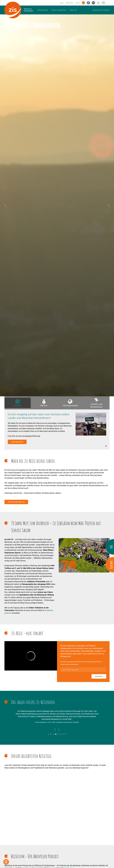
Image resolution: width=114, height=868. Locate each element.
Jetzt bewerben (17, 442)
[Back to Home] (19, 10)
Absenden (99, 676)
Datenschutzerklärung (72, 664)
